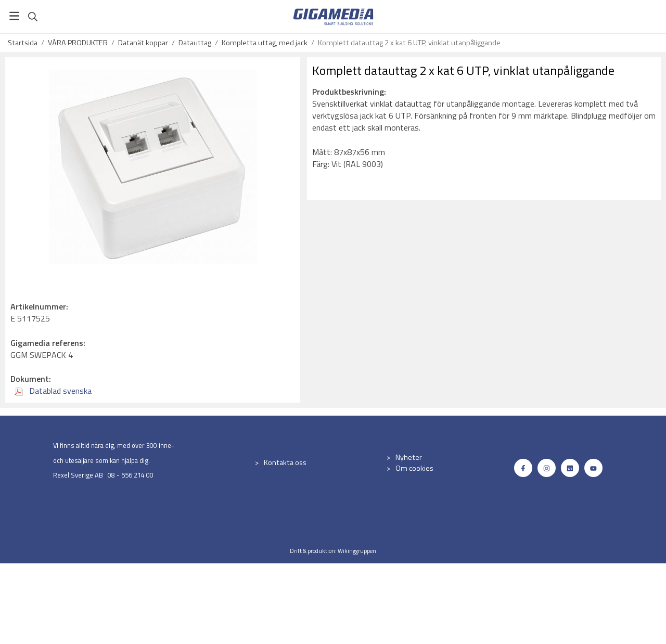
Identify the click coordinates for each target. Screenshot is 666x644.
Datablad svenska (53, 391)
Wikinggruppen (357, 551)
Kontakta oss (285, 462)
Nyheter (409, 457)
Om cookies (414, 468)
